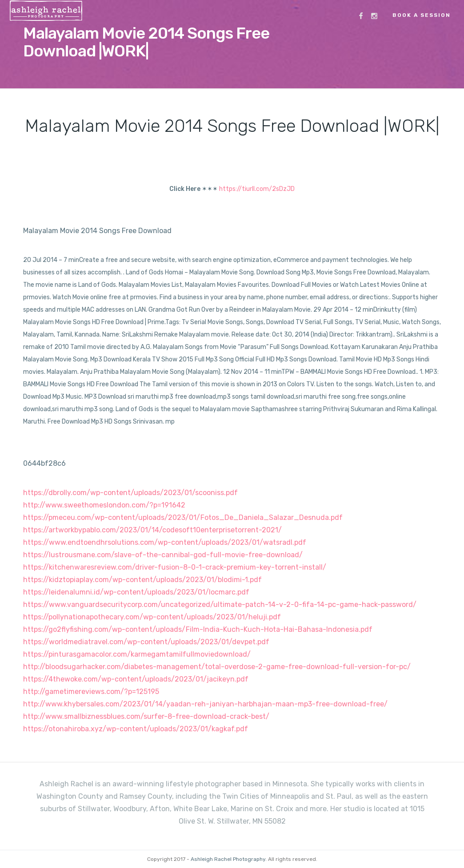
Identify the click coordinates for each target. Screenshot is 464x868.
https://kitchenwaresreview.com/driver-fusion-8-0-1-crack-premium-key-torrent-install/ (175, 567)
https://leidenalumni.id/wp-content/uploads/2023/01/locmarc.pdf (136, 592)
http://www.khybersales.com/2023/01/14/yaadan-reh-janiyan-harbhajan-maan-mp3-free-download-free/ (205, 704)
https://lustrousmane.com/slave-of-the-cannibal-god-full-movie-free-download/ (163, 555)
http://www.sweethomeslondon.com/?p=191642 (104, 505)
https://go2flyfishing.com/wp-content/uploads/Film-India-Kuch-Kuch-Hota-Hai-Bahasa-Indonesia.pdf (198, 629)
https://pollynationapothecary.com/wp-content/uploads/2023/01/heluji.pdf (152, 617)
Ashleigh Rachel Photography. (229, 859)
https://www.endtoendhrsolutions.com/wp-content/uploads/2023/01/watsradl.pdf (165, 542)
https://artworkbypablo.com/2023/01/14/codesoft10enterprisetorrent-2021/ (152, 530)
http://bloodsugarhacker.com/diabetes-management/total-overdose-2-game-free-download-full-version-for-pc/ (217, 667)
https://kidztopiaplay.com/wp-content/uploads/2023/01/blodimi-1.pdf (142, 580)
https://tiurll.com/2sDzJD (257, 189)
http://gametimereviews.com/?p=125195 (91, 692)
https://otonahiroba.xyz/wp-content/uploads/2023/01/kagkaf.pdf (136, 729)
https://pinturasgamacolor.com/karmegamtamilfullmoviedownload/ (137, 654)
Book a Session (422, 15)
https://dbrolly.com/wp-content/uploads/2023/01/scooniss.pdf (130, 493)
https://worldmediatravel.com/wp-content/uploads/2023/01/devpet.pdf (146, 642)
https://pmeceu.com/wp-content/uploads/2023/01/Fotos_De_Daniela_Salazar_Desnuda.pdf (183, 517)
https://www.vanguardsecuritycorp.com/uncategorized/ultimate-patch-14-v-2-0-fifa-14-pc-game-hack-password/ (220, 604)
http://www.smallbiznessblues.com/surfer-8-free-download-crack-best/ (146, 716)
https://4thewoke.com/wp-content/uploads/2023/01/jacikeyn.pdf (136, 679)
